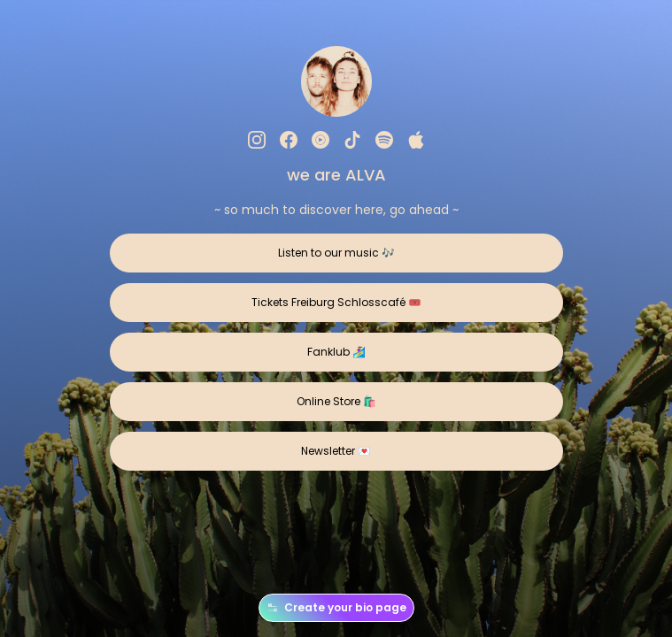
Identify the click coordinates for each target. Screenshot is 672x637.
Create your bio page (336, 608)
